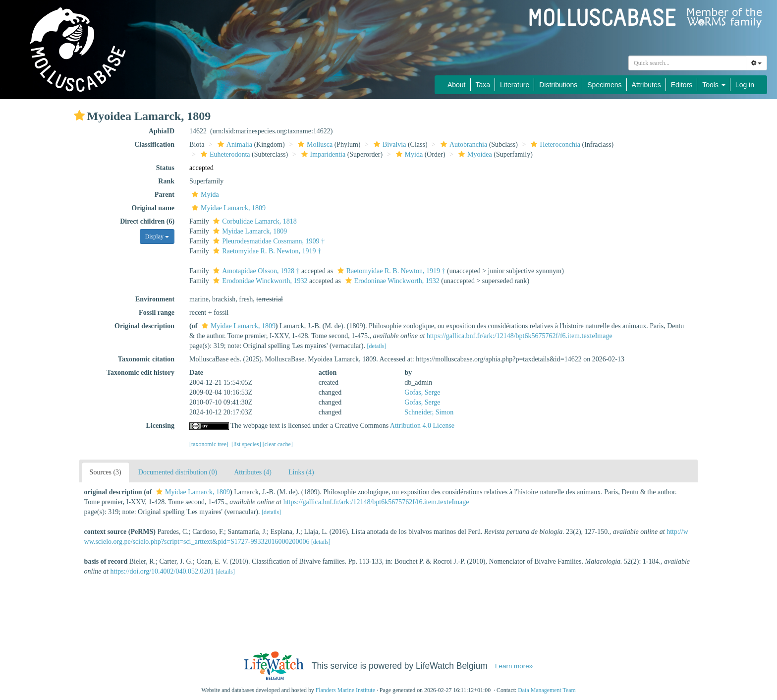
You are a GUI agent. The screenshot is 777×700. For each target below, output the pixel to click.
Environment (155, 299)
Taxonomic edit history (140, 373)
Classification (154, 145)
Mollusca (314, 145)
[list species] (246, 444)
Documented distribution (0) (178, 472)
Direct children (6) (147, 221)
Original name (153, 208)
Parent (165, 195)
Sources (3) (106, 472)
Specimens (604, 85)
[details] (376, 346)
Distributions (558, 85)
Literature (515, 85)
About (457, 85)
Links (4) (301, 472)
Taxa (483, 85)
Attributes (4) (253, 472)
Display (157, 236)
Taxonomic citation (146, 359)
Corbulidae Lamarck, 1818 (253, 221)
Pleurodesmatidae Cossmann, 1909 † (268, 241)
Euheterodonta (224, 154)
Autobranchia (463, 145)
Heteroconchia (554, 145)
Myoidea (474, 154)
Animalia (234, 145)
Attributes (646, 85)
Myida (408, 154)
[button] (79, 116)
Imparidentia (322, 154)
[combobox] (687, 63)
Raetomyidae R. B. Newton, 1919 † (266, 251)
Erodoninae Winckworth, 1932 (391, 281)
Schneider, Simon (429, 412)
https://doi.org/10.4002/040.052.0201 (162, 571)
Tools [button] (714, 85)
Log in (745, 85)
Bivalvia (388, 145)
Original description (144, 326)
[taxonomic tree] (209, 444)
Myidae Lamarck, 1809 (227, 208)
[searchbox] (687, 63)
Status (165, 168)
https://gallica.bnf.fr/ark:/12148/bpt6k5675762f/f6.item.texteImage (520, 336)
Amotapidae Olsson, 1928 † (255, 271)
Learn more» (514, 666)
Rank (166, 181)
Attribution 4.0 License (422, 426)
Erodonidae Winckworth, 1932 (259, 281)
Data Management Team (547, 690)
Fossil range (157, 313)
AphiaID (162, 131)
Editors (682, 85)
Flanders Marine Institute (345, 690)
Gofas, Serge (422, 392)
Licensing (160, 426)
